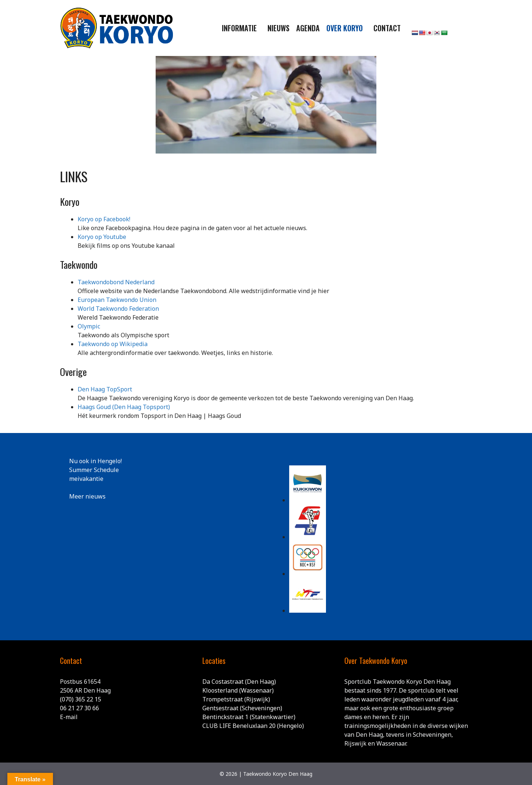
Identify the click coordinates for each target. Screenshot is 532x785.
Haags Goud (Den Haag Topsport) (124, 407)
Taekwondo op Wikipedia (113, 344)
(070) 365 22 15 (81, 699)
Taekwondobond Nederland (116, 282)
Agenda (308, 28)
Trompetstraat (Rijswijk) (236, 699)
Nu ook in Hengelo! (95, 461)
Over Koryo (345, 28)
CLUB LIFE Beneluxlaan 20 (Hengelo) (253, 726)
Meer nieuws (87, 496)
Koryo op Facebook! (104, 219)
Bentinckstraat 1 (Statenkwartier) (249, 717)
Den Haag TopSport (105, 389)
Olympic (89, 326)
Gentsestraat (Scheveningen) (242, 708)
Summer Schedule (94, 470)
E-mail (69, 717)
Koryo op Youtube (102, 237)
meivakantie (86, 479)
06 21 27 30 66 (79, 708)
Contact (387, 28)
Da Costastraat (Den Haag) (239, 682)
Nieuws (279, 28)
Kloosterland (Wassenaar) (238, 690)
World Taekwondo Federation (118, 309)
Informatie (239, 28)
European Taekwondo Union (117, 300)
